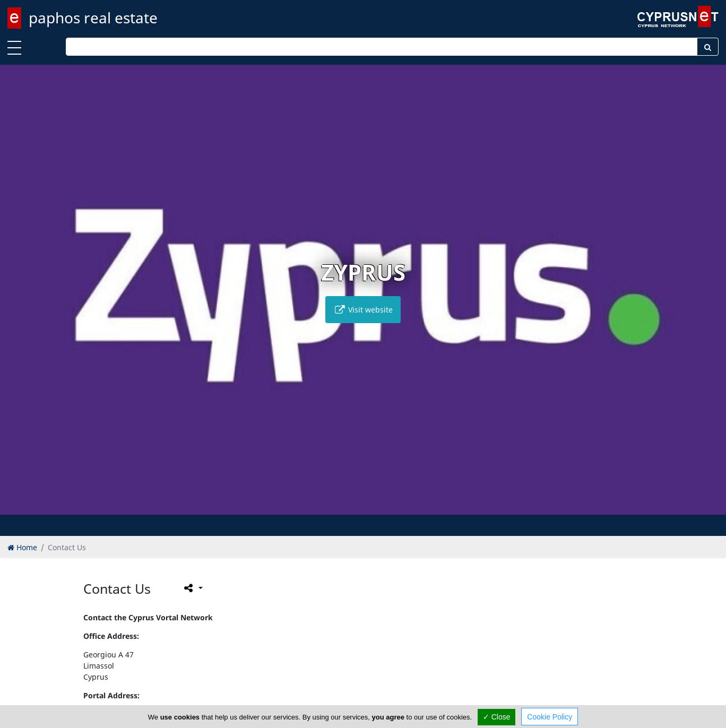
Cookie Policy (550, 717)
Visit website (363, 310)
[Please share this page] (192, 588)
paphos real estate (93, 18)
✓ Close (497, 717)
